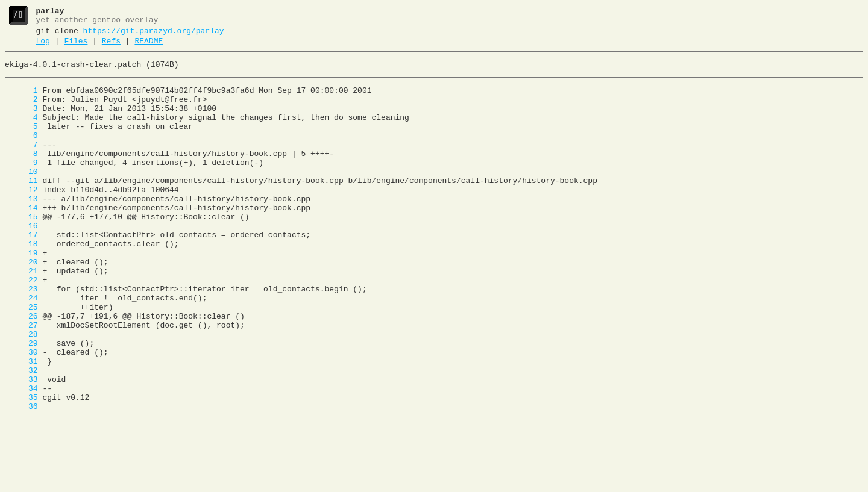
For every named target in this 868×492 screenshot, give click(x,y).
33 (21, 446)
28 (21, 392)
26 (21, 370)
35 (21, 468)
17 (21, 273)
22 (21, 327)
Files (76, 46)
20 (21, 305)
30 (21, 414)
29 (21, 403)
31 (21, 425)
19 (21, 294)
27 (21, 381)
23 (21, 338)
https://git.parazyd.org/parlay (154, 34)
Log (43, 46)
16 (21, 262)
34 (21, 457)
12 (21, 219)
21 (21, 316)
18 (21, 284)
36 (21, 479)
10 (21, 197)
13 (21, 229)
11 (21, 208)
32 (21, 435)
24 (21, 349)
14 (21, 240)
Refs (111, 46)
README (149, 46)
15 (21, 251)
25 (21, 360)
